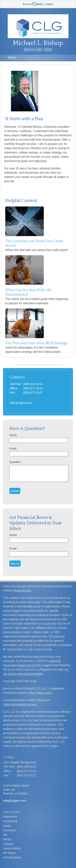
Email (13, 448)
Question (15, 462)
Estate (7, 826)
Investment (10, 821)
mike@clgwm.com (21, 403)
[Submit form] (15, 491)
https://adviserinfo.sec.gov (20, 704)
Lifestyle (8, 844)
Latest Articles (12, 848)
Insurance (9, 830)
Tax (5, 835)
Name (13, 435)
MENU (11, 58)
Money (7, 839)
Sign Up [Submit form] (15, 563)
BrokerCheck (23, 591)
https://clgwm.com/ (40, 693)
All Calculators (12, 857)
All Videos (9, 853)
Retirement (10, 817)
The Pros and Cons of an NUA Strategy (36, 343)
